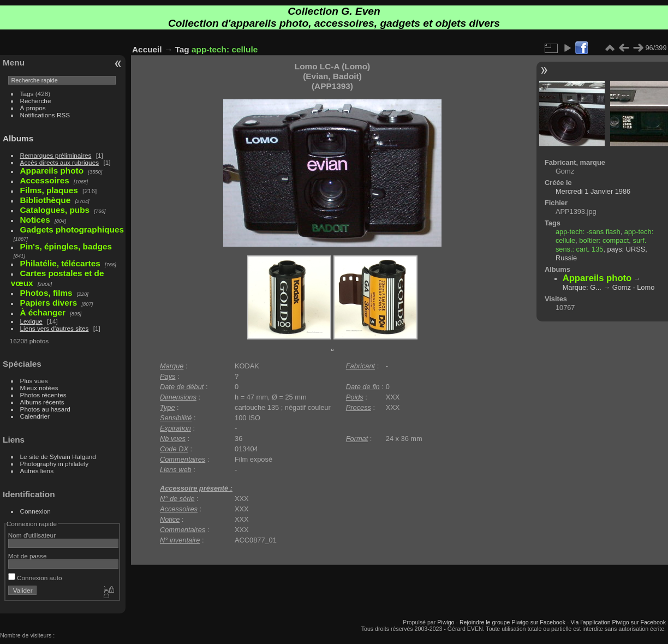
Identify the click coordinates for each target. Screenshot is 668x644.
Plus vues (34, 381)
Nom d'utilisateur (32, 535)
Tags (27, 94)
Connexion (35, 511)
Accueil (147, 49)
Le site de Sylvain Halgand (58, 457)
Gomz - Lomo (634, 287)
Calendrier (35, 416)
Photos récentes (43, 395)
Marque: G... (582, 287)
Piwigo (446, 622)
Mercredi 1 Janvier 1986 (593, 191)
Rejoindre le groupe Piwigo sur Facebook (512, 622)
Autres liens (37, 471)
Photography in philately (55, 464)
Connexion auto (35, 578)
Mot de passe (28, 556)
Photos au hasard (45, 409)
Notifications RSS (45, 115)
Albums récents (42, 402)
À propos (33, 108)
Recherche (36, 101)
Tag (182, 49)
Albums (18, 138)
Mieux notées (39, 388)
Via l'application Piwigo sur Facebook (618, 622)
